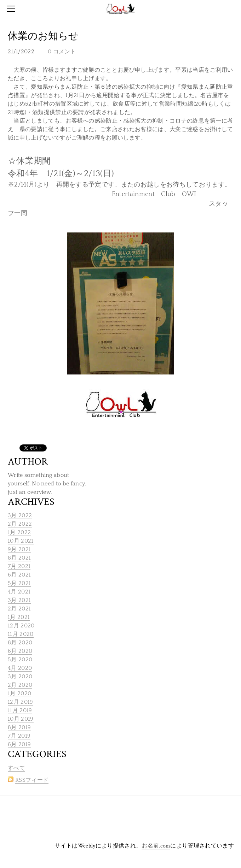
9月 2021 (19, 549)
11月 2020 (21, 634)
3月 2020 (20, 677)
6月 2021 (19, 575)
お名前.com (156, 846)
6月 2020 (20, 651)
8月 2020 (20, 643)
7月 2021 (19, 566)
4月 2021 (19, 592)
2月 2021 (19, 609)
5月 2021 (19, 583)
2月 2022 (20, 524)
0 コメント (62, 52)
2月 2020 (20, 685)
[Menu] (12, 9)
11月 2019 (20, 710)
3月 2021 (19, 600)
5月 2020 (20, 660)
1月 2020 (19, 693)
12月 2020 (21, 626)
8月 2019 (19, 727)
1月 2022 (19, 532)
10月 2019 (21, 719)
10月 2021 (21, 541)
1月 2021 (19, 617)
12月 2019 (21, 702)
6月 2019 (19, 744)
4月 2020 (20, 668)
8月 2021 (19, 558)
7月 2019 (19, 736)
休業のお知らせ (43, 36)
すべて (16, 768)
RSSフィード (32, 780)
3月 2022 (20, 515)
